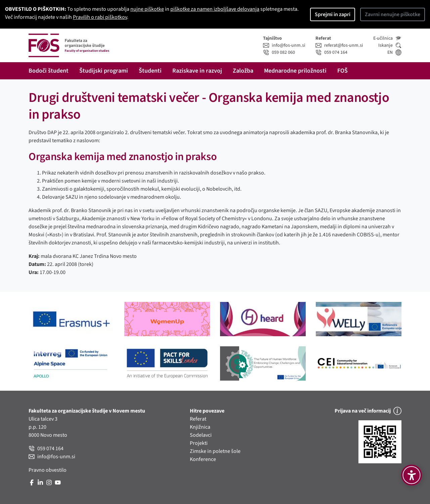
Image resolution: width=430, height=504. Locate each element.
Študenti (150, 71)
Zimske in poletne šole (215, 451)
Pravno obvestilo (48, 470)
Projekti (199, 443)
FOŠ (342, 71)
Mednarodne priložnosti (295, 71)
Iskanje (390, 45)
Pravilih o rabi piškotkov (100, 17)
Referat (198, 419)
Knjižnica (200, 427)
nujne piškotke (147, 9)
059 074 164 (331, 52)
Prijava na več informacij (368, 411)
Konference (203, 459)
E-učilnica (387, 38)
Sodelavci (201, 435)
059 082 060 (279, 52)
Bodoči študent (49, 71)
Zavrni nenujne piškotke (393, 14)
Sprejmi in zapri (333, 14)
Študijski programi (104, 71)
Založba (243, 71)
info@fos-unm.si (284, 45)
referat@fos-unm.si (339, 45)
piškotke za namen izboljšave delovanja (215, 9)
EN (394, 52)
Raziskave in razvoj (197, 71)
